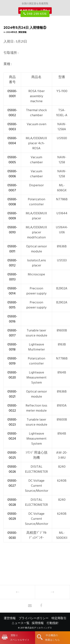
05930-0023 (12, 422)
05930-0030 (12, 535)
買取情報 (22, 32)
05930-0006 (12, 174)
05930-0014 (12, 291)
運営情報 (10, 618)
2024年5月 (12, 32)
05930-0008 (12, 202)
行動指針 (53, 623)
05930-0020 (12, 375)
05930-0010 (12, 230)
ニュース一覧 (21, 623)
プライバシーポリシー (34, 618)
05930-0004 (12, 141)
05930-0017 (12, 333)
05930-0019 (12, 361)
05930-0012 (12, 263)
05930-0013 (12, 277)
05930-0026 (12, 469)
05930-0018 (12, 347)
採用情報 (38, 623)
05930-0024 (12, 436)
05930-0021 (12, 394)
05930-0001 (12, 94)
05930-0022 (12, 408)
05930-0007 (12, 188)
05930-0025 (12, 455)
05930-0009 (12, 216)
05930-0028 (12, 502)
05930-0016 (12, 319)
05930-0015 (12, 305)
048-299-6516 (35, 14)
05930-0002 (12, 113)
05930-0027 (12, 483)
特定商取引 (59, 618)
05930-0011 (12, 249)
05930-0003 (12, 127)
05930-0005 (12, 160)
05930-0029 (12, 516)
